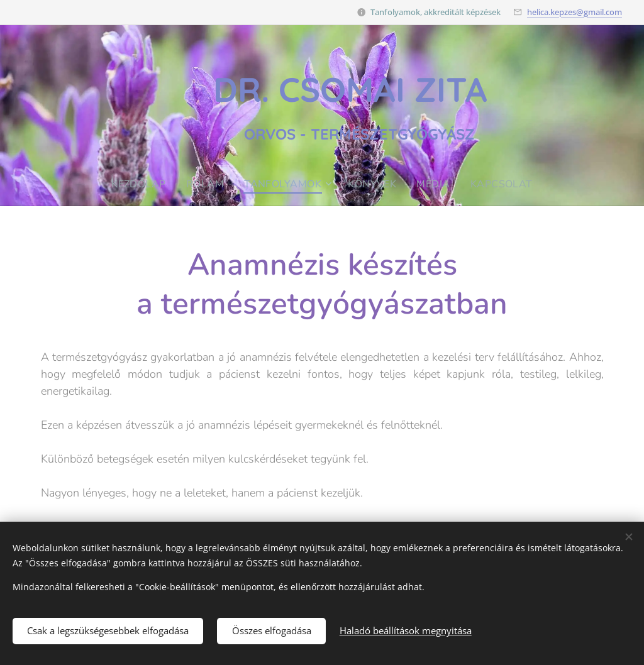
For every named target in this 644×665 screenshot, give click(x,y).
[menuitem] (139, 184)
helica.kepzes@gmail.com (575, 12)
